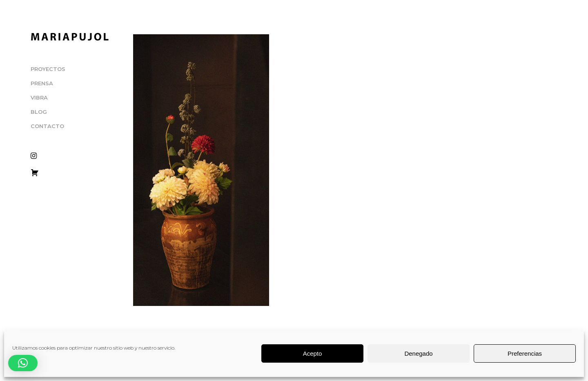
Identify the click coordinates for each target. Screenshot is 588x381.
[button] (23, 363)
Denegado (418, 353)
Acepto (313, 353)
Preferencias (525, 353)
